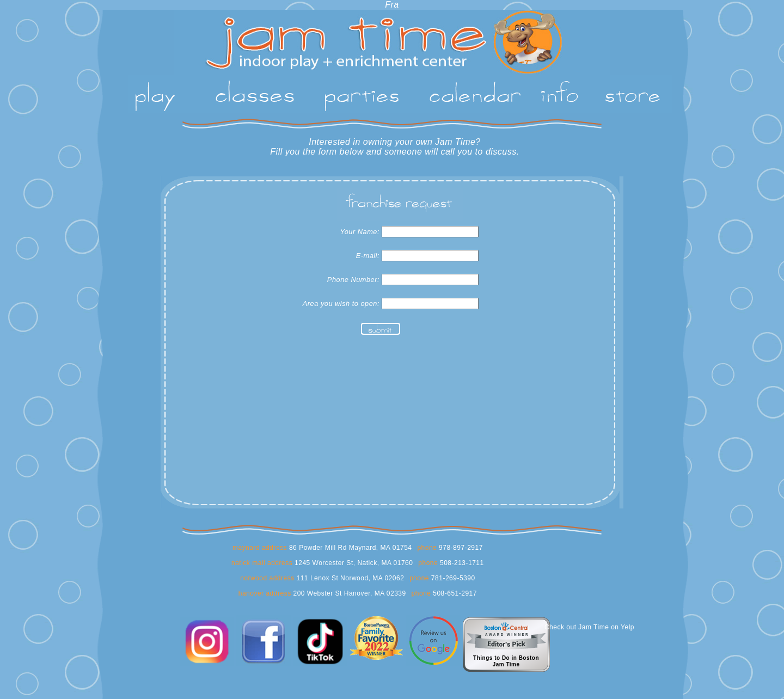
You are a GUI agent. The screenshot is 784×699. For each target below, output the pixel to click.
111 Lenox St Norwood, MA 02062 (350, 578)
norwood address (267, 578)
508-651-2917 (454, 593)
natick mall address (262, 563)
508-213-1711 (461, 563)
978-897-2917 (460, 548)
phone (427, 548)
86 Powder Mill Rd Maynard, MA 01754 (349, 548)
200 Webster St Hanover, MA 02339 (349, 593)
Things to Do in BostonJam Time (506, 661)
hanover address (265, 593)
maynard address (260, 548)
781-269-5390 (452, 578)
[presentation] (381, 365)
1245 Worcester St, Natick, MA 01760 (353, 563)
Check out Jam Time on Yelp (589, 627)
